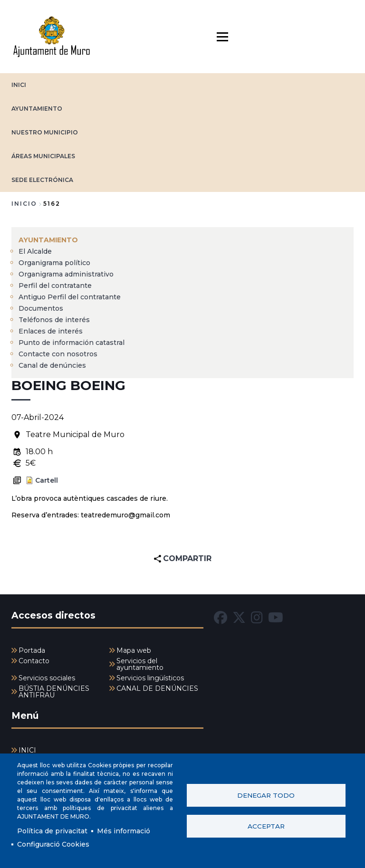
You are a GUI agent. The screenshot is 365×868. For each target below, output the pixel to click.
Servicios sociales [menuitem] (47, 678)
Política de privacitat (52, 831)
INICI (19, 85)
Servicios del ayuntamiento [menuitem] (140, 664)
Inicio (24, 204)
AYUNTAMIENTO (37, 109)
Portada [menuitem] (32, 650)
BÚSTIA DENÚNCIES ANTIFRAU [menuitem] (54, 692)
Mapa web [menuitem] (134, 650)
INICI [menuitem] (27, 750)
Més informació (124, 831)
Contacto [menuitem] (34, 661)
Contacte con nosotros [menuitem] (58, 354)
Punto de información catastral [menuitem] (72, 343)
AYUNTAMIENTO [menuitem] (48, 240)
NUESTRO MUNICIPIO (45, 132)
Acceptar (266, 826)
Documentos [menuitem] (41, 308)
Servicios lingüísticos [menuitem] (150, 678)
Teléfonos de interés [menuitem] (54, 320)
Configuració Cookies (53, 844)
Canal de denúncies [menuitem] (52, 365)
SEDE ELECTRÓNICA (42, 180)
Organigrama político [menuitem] (54, 263)
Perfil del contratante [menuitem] (55, 286)
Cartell (47, 480)
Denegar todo (266, 795)
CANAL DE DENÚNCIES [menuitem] (157, 688)
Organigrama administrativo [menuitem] (66, 274)
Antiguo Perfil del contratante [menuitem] (70, 297)
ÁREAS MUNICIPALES (43, 156)
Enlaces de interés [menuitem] (51, 331)
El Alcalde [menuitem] (35, 251)
